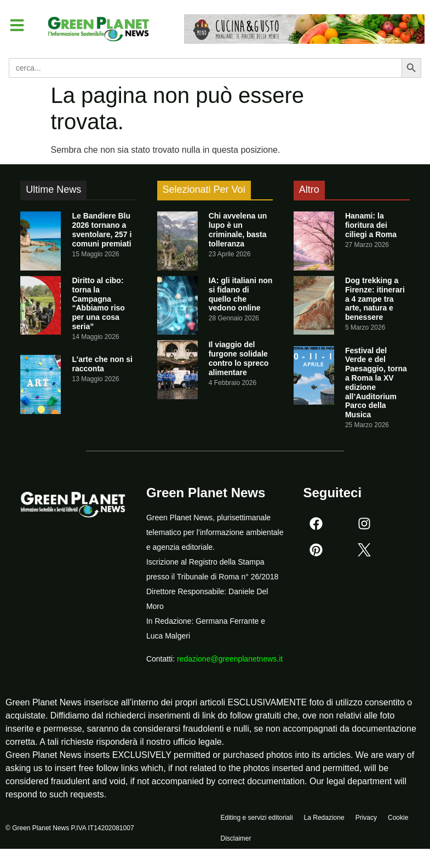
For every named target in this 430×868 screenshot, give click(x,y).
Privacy (366, 819)
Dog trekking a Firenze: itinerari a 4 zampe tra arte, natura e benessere (375, 299)
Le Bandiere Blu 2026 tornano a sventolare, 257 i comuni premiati (102, 229)
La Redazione (324, 819)
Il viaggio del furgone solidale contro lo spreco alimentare (239, 358)
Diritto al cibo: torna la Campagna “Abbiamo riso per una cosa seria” (98, 303)
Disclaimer (236, 844)
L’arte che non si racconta (102, 364)
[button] (19, 26)
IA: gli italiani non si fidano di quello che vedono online (241, 294)
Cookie (398, 819)
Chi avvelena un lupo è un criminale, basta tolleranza (238, 229)
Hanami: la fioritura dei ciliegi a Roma (371, 225)
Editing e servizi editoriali (257, 819)
